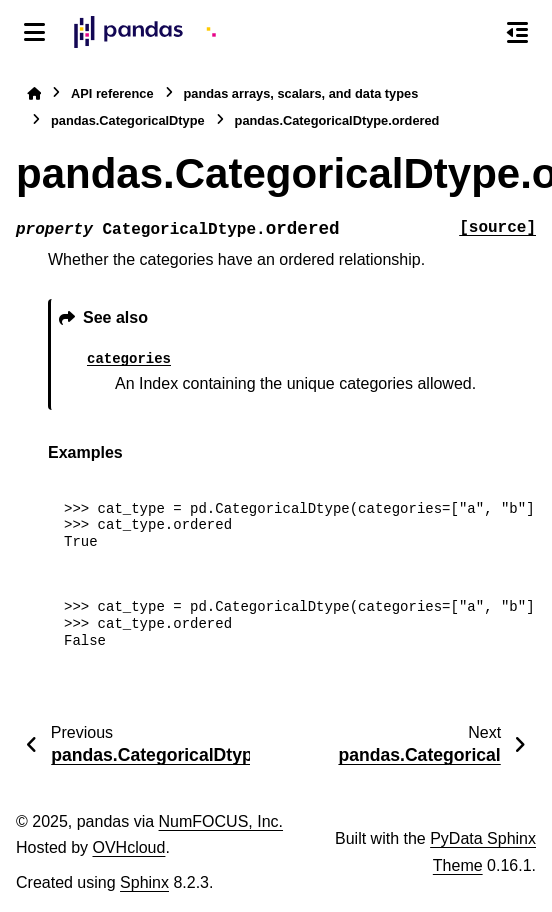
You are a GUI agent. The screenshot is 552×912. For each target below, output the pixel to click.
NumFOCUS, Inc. (221, 821)
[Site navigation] (34, 32)
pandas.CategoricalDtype (128, 120)
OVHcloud (128, 847)
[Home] (34, 93)
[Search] (475, 33)
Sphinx (144, 882)
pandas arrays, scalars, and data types (301, 93)
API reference (112, 93)
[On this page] (517, 32)
